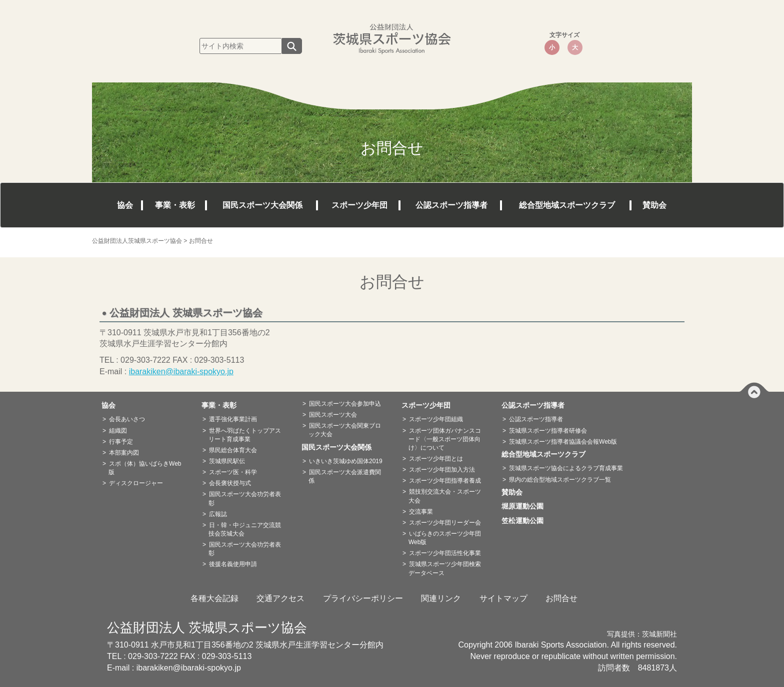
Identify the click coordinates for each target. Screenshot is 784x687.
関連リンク (441, 598)
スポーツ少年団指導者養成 (445, 481)
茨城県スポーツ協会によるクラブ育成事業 (566, 468)
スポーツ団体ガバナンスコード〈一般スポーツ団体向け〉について (445, 439)
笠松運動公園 (526, 521)
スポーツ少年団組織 (436, 419)
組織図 (118, 431)
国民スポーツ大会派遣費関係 (345, 476)
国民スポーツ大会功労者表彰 (245, 498)
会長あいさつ (127, 419)
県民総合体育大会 (233, 450)
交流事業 (421, 512)
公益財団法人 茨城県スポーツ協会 (207, 628)
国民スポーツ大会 (333, 415)
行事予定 (121, 442)
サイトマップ (503, 598)
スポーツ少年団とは (436, 459)
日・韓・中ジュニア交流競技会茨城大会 (245, 529)
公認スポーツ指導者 (451, 205)
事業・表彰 (175, 205)
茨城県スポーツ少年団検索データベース (445, 568)
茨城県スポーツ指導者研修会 (548, 431)
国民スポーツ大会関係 (262, 205)
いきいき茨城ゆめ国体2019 (346, 461)
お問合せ (561, 598)
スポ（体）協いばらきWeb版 (145, 468)
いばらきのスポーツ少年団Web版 (445, 538)
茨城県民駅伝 (227, 461)
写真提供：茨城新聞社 (642, 634)
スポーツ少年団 (359, 205)
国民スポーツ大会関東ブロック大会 (345, 430)
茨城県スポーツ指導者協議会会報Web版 (563, 442)
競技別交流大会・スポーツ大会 (445, 496)
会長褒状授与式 (230, 483)
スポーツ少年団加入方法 (442, 470)
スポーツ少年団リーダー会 (445, 523)
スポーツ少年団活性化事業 (445, 553)
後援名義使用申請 (233, 564)
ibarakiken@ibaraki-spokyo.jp (181, 371)
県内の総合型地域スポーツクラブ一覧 (560, 480)
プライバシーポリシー (363, 598)
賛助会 (654, 205)
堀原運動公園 (526, 506)
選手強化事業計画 (233, 419)
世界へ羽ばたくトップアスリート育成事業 (245, 435)
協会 (125, 205)
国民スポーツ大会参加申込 (345, 404)
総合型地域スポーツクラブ (567, 205)
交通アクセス (280, 598)
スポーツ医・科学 (233, 472)
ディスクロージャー (136, 483)
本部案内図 (124, 453)
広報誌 (218, 514)
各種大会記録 (214, 598)
